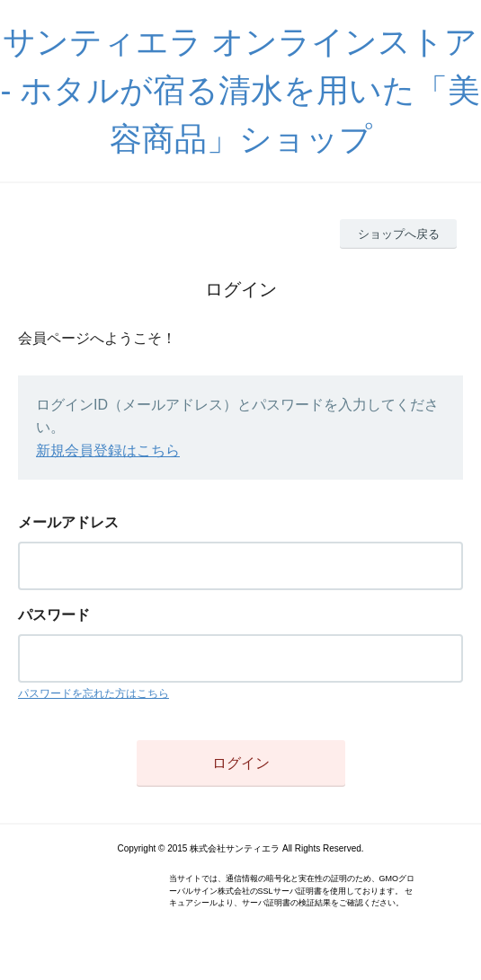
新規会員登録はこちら (108, 450)
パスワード (54, 615)
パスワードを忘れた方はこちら (94, 693)
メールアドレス (68, 522)
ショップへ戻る (399, 234)
